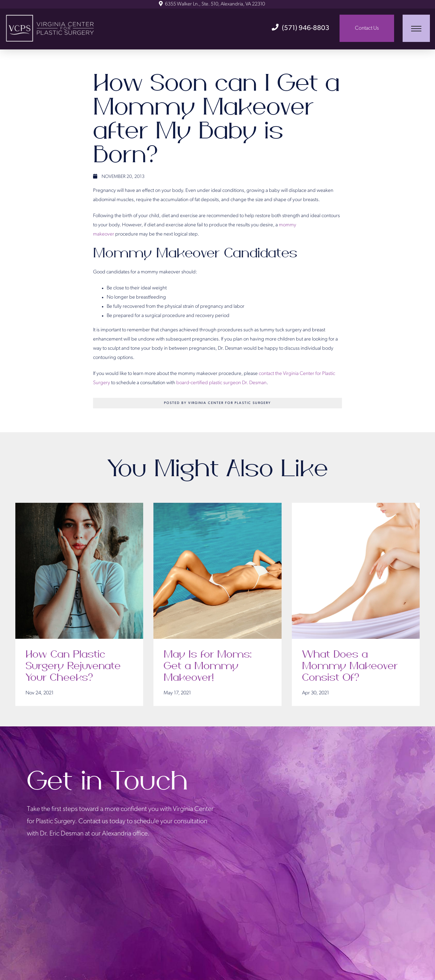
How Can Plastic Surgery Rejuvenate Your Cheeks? (73, 666)
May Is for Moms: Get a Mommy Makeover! (208, 666)
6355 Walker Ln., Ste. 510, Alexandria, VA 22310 (212, 4)
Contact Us (367, 28)
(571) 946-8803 (301, 28)
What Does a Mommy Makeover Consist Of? (350, 666)
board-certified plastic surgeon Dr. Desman (221, 383)
